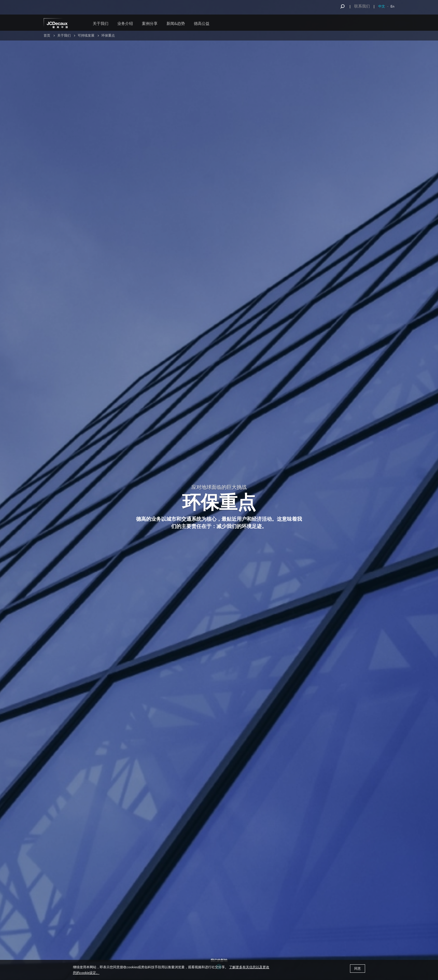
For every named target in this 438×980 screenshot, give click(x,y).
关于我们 (101, 24)
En (392, 6)
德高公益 (202, 24)
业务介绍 (125, 24)
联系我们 (362, 6)
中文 (382, 6)
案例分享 (150, 24)
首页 (47, 35)
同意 (358, 969)
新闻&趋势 (176, 24)
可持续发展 (86, 35)
